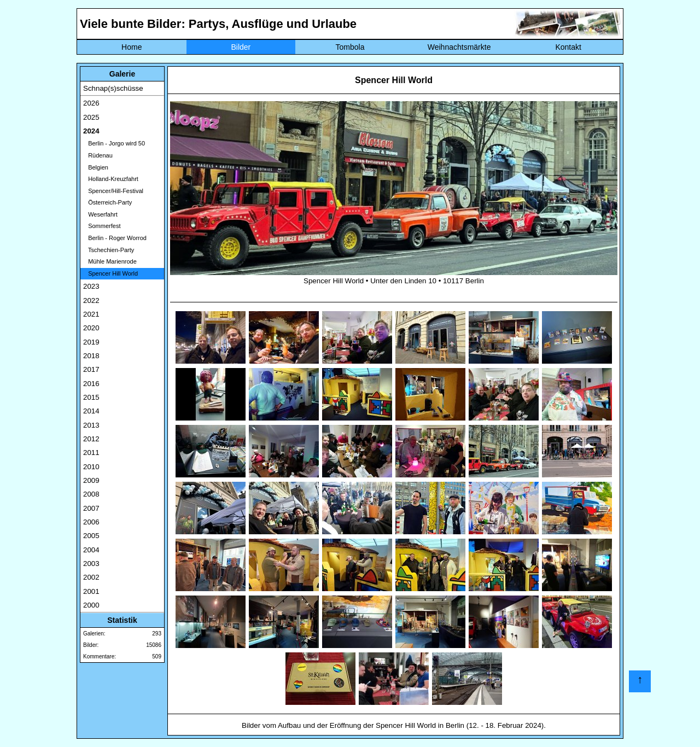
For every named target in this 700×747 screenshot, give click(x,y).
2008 (91, 494)
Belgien (96, 167)
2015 (91, 397)
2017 (91, 369)
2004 (91, 550)
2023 (91, 286)
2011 (91, 453)
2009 (91, 480)
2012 (91, 439)
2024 (91, 131)
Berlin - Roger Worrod (115, 238)
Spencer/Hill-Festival (113, 191)
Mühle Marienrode (110, 261)
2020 (91, 328)
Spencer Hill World (110, 273)
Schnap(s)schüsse (113, 88)
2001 (91, 591)
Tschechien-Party (109, 250)
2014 (91, 411)
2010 (91, 467)
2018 (91, 356)
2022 (91, 300)
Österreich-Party (107, 202)
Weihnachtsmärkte (459, 47)
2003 (91, 564)
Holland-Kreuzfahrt (111, 179)
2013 (91, 425)
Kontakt (568, 47)
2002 (91, 577)
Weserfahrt (100, 214)
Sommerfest (102, 226)
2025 (91, 117)
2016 (91, 384)
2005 (91, 536)
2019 (91, 342)
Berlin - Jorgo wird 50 (114, 143)
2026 (91, 103)
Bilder (241, 47)
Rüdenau (98, 155)
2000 (91, 605)
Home (132, 47)
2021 (91, 314)
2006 (91, 522)
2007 (91, 508)
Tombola (350, 47)
